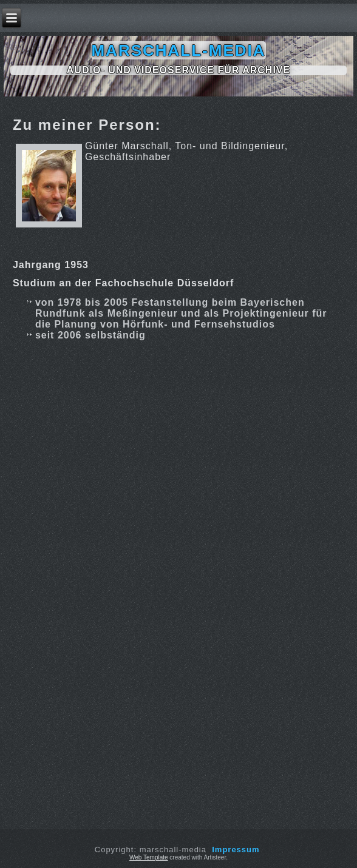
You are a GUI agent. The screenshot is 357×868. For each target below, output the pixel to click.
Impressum (236, 849)
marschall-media (178, 50)
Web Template (149, 857)
